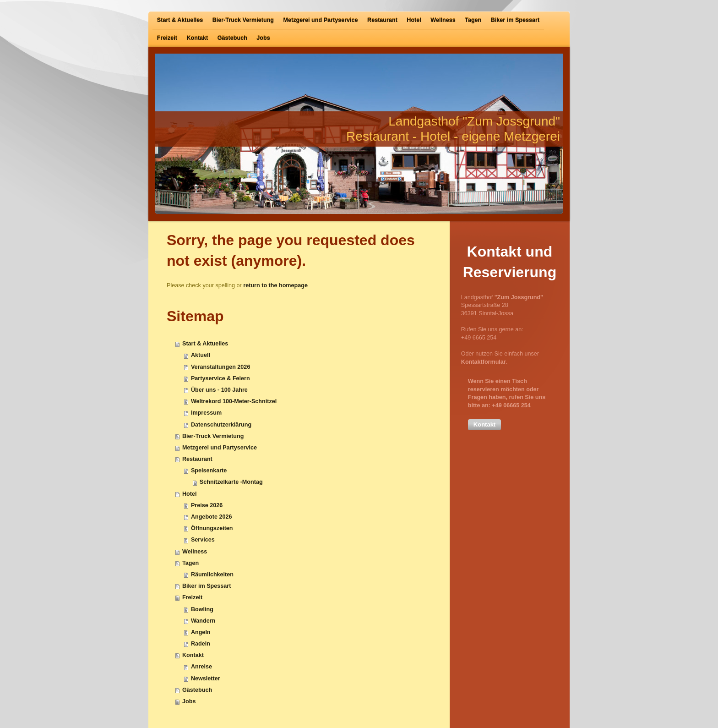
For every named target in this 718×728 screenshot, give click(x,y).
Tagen (190, 563)
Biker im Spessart (207, 586)
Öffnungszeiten (212, 528)
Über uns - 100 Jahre (219, 390)
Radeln (201, 644)
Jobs (189, 701)
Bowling (202, 609)
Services (203, 540)
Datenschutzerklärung (221, 425)
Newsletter (206, 679)
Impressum (206, 413)
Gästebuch (197, 690)
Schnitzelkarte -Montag (231, 482)
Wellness (195, 552)
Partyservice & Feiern (220, 378)
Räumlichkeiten (212, 575)
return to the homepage (275, 285)
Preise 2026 (207, 505)
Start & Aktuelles (205, 344)
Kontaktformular (484, 362)
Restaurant (197, 459)
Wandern (203, 621)
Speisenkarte (209, 471)
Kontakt (193, 655)
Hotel (189, 494)
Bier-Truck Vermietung (213, 436)
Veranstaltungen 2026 (221, 367)
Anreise (201, 667)
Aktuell (201, 355)
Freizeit (192, 597)
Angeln (201, 632)
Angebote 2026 (212, 517)
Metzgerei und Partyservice (220, 448)
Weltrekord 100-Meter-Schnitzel (234, 401)
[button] (484, 425)
